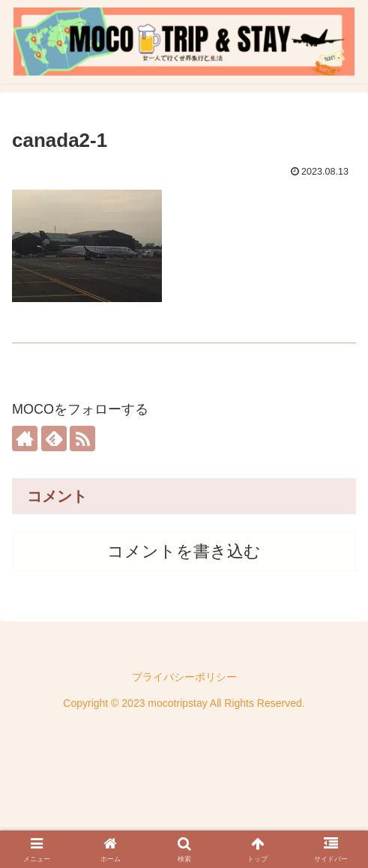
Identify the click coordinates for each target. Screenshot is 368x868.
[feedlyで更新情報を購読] (54, 438)
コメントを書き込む (184, 551)
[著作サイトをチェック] (25, 438)
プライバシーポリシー (184, 677)
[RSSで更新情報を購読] (82, 438)
